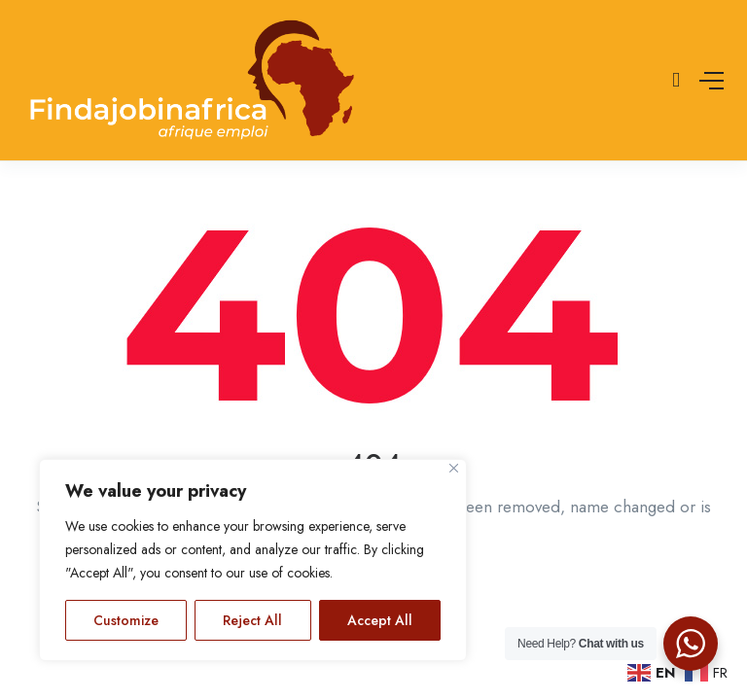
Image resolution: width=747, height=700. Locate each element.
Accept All (380, 620)
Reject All (252, 620)
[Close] (454, 468)
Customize (126, 620)
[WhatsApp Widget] (691, 644)
